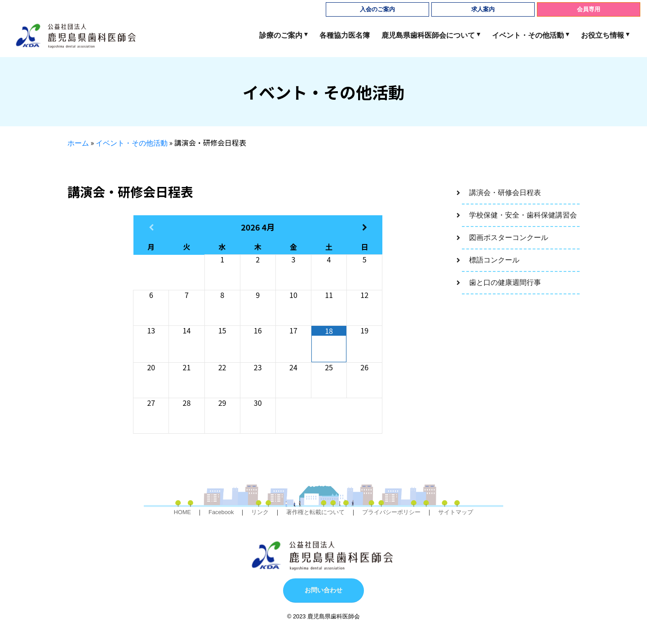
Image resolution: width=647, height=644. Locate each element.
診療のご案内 (281, 35)
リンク (260, 512)
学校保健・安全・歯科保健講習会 (523, 215)
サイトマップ (456, 512)
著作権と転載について (315, 512)
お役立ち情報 (603, 35)
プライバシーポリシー (391, 512)
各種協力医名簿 (345, 35)
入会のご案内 (377, 9)
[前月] (151, 227)
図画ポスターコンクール (509, 238)
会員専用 (589, 9)
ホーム (78, 143)
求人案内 (483, 9)
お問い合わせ (323, 590)
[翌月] (365, 227)
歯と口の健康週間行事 (505, 282)
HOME (182, 512)
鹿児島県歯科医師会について (428, 35)
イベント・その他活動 (528, 35)
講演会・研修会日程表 (505, 193)
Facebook (221, 512)
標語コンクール (494, 260)
